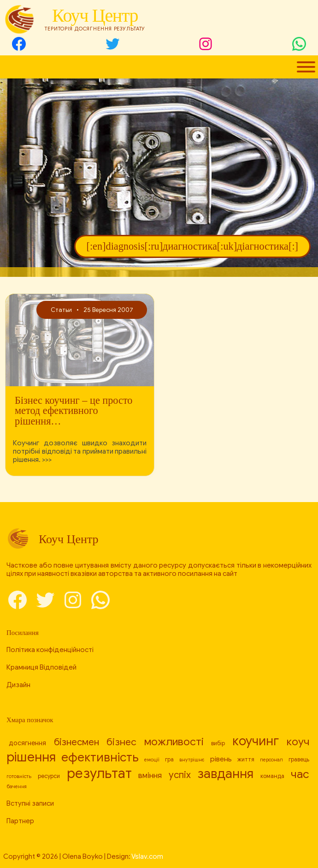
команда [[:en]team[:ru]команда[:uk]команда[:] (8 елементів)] (272, 776)
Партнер (20, 821)
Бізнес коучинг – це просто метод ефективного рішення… (74, 411)
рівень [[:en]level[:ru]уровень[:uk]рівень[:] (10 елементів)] (221, 759)
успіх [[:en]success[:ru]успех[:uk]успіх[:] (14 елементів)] (180, 775)
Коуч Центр (95, 15)
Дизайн (18, 685)
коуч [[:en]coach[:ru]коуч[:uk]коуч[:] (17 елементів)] (298, 742)
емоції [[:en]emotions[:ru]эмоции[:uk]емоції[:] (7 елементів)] (152, 760)
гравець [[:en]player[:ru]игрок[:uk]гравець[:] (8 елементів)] (299, 760)
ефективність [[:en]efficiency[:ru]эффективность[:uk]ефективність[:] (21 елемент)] (100, 757)
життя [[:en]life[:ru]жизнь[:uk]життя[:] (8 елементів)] (246, 760)
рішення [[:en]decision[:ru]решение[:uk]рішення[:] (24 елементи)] (31, 757)
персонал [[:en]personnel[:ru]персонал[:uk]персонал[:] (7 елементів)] (271, 760)
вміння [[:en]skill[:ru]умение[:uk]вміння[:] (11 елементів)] (150, 775)
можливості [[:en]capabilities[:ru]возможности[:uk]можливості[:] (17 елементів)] (174, 742)
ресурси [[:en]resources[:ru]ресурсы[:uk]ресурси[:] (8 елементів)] (49, 776)
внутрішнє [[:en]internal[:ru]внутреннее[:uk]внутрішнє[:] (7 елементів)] (192, 760)
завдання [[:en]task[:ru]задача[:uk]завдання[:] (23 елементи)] (225, 774)
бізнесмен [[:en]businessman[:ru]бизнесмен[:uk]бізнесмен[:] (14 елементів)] (77, 742)
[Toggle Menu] (306, 67)
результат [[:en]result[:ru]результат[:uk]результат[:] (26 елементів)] (99, 773)
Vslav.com (147, 856)
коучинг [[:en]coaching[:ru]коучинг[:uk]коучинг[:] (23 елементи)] (256, 741)
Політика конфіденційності (50, 650)
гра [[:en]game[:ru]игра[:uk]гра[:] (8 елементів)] (169, 760)
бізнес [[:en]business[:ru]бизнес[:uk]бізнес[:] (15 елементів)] (121, 742)
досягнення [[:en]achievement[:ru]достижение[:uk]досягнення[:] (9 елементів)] (27, 743)
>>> (47, 460)
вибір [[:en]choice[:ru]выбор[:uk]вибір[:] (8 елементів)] (218, 743)
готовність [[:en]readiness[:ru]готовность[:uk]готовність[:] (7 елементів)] (19, 776)
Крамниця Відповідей (41, 667)
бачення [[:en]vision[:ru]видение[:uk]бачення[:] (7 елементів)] (17, 787)
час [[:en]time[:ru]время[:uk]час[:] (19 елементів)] (300, 774)
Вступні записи (30, 803)
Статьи (61, 310)
